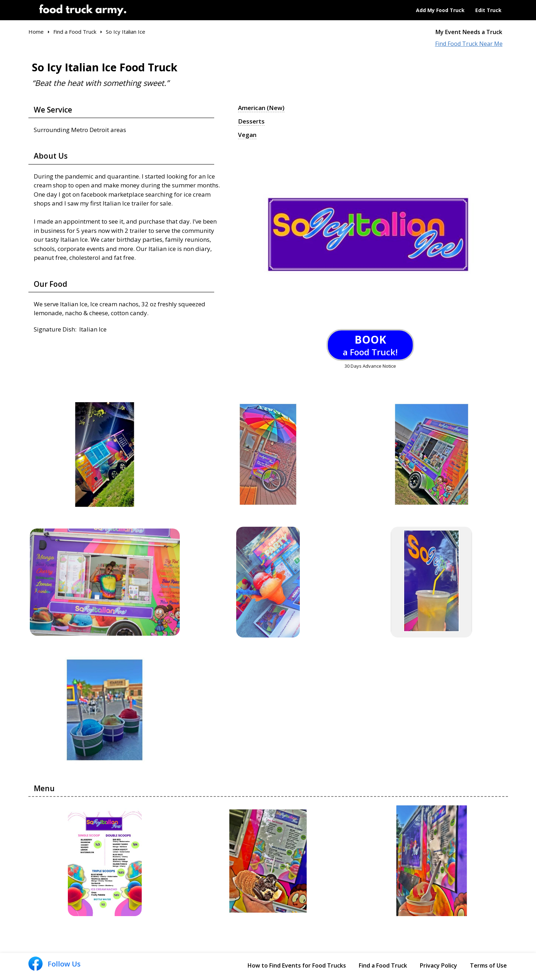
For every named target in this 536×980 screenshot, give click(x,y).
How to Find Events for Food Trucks (297, 965)
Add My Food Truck (440, 10)
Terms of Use (488, 965)
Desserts (251, 121)
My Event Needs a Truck (469, 32)
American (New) (261, 108)
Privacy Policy (438, 965)
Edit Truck (488, 10)
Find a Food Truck (383, 965)
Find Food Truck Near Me (469, 44)
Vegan (247, 135)
